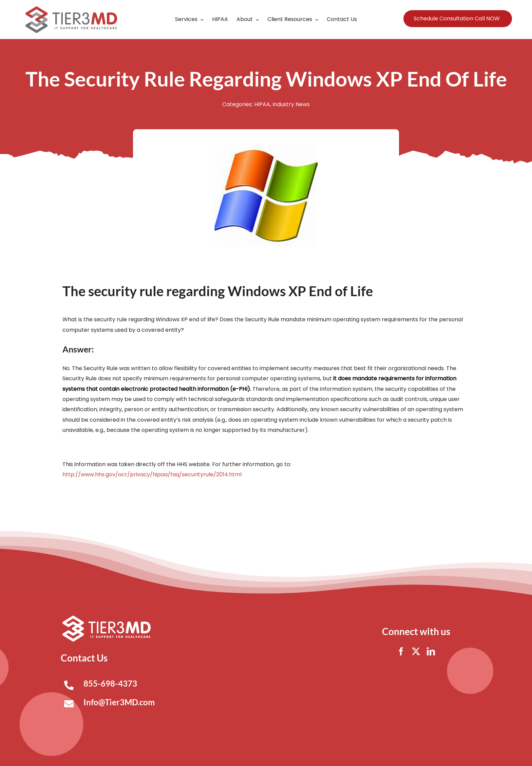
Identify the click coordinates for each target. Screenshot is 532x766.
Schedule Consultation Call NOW (457, 18)
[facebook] (401, 651)
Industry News (291, 104)
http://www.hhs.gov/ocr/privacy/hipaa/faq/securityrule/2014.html (152, 474)
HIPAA (262, 104)
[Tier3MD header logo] (71, 9)
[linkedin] (431, 651)
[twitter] (416, 651)
